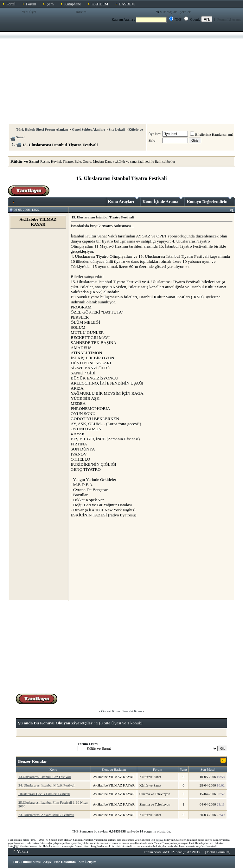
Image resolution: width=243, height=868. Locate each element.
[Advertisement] (121, 75)
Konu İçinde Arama (163, 200)
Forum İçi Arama (229, 19)
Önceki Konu (110, 711)
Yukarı (20, 851)
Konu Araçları (123, 200)
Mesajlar (170, 12)
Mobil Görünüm (218, 852)
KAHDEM (100, 4)
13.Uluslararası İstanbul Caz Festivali (45, 777)
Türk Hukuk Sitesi (27, 862)
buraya (160, 840)
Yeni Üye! (29, 12)
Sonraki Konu (132, 711)
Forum (31, 4)
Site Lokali (117, 129)
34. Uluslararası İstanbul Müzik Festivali (47, 785)
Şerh (50, 4)
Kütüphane (73, 4)
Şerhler (185, 12)
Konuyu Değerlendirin (209, 200)
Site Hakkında (65, 862)
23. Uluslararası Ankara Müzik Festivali (46, 815)
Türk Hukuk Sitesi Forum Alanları (42, 129)
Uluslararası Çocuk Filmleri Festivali (44, 794)
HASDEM (127, 4)
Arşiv (48, 862)
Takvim (81, 12)
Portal (11, 4)
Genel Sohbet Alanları (88, 129)
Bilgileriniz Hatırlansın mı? (212, 134)
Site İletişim (87, 862)
